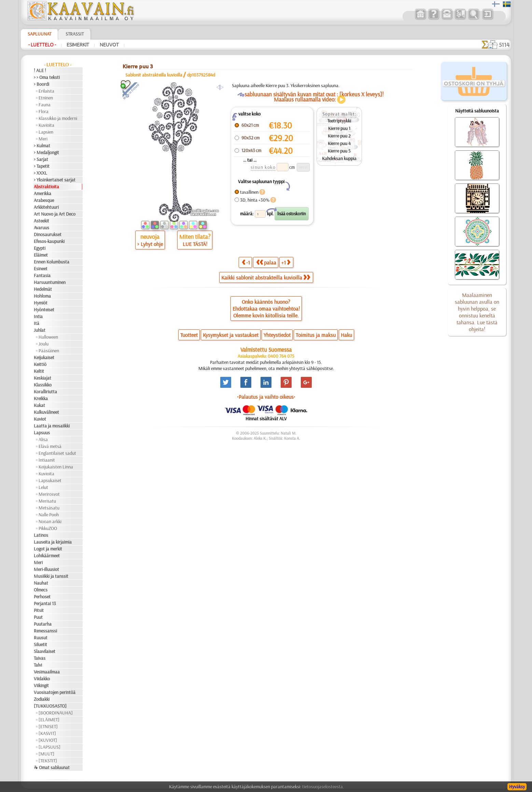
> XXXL (40, 173)
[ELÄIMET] (49, 720)
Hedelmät (43, 289)
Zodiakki (42, 699)
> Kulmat (42, 146)
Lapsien (46, 132)
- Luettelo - (42, 45)
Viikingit (41, 685)
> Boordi (41, 84)
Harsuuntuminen (50, 282)
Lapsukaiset (50, 480)
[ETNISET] (48, 726)
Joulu (44, 344)
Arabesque (44, 200)
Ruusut (41, 638)
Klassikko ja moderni (58, 118)
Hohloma (42, 296)
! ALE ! (40, 70)
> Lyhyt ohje (150, 244)
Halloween (48, 337)
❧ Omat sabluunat (52, 767)
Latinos (41, 535)
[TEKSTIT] (48, 761)
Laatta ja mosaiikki (52, 426)
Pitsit (39, 610)
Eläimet (41, 255)
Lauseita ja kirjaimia (53, 542)
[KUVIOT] (48, 740)
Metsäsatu (49, 508)
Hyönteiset (44, 310)
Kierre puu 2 (339, 136)
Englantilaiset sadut (57, 453)
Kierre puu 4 (339, 143)
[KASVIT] (47, 733)
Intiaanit (47, 460)
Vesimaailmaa (47, 672)
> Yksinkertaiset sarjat (55, 180)
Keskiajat (43, 378)
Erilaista (46, 91)
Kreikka (41, 398)
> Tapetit (42, 166)
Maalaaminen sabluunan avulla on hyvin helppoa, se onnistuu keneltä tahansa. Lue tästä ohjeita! (477, 312)
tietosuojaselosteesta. (323, 787)
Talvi (38, 665)
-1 (246, 262)
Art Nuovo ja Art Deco (55, 214)
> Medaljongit (46, 152)
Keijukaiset (44, 357)
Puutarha (43, 624)
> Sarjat (41, 159)
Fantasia (42, 275)
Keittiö (40, 364)
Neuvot (109, 45)
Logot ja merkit (48, 549)
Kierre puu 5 (339, 151)
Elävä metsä (50, 446)
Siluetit (40, 644)
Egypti (40, 248)
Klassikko (43, 385)
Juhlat (40, 330)
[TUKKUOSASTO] (50, 706)
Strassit (75, 34)
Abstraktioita (46, 187)
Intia (38, 316)
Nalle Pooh (49, 515)
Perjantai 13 (45, 603)
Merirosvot (49, 494)
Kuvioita (46, 125)
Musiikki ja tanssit (51, 576)
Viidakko (42, 679)
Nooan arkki (50, 521)
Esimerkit (78, 45)
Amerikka (43, 193)
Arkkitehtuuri (46, 207)
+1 (286, 262)
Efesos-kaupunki (49, 241)
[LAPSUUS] (50, 747)
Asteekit (41, 221)
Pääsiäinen (49, 351)
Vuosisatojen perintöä (55, 692)
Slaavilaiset (45, 651)
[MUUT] (46, 754)
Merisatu (47, 501)
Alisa (43, 439)
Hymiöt (41, 303)
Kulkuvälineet (46, 412)
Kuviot (40, 419)
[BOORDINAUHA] (56, 713)
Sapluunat (39, 34)
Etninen (46, 98)
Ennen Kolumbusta (52, 262)
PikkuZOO (48, 528)
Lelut (43, 487)
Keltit (39, 371)
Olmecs (41, 590)
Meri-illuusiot (46, 569)
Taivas (40, 658)
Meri (43, 139)
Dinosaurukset (48, 234)
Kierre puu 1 (339, 128)
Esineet (41, 269)
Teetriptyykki (339, 121)
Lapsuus (42, 433)
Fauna (45, 105)
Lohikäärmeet (47, 556)
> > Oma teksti (47, 77)
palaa (266, 262)
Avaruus (41, 228)
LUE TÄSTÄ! (195, 244)
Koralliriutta (45, 392)
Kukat (39, 405)
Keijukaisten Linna (56, 467)
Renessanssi (45, 631)
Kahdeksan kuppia (339, 158)
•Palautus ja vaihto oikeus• (266, 397)
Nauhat (41, 583)
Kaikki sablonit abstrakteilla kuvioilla (266, 277)
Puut (38, 617)
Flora (44, 111)
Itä (37, 323)
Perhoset (42, 597)
